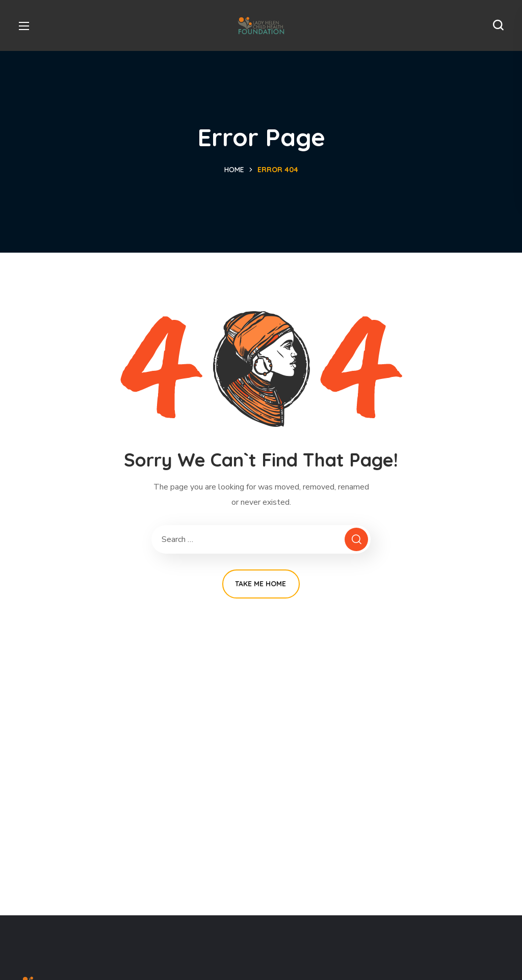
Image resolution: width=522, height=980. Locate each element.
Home (234, 170)
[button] (498, 25)
